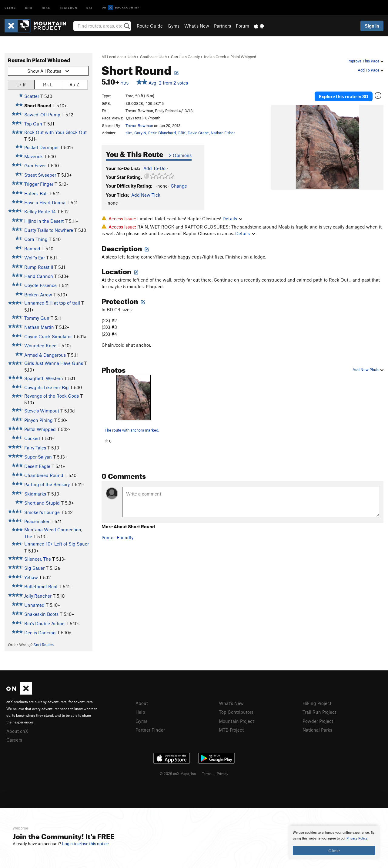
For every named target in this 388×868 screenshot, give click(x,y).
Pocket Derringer (42, 147)
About (142, 703)
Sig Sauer (34, 568)
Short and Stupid (42, 503)
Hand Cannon (39, 276)
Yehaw (31, 577)
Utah (132, 57)
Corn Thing (36, 239)
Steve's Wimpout (42, 411)
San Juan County (185, 57)
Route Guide (150, 26)
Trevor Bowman (139, 125)
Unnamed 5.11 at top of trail (52, 303)
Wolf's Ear (35, 258)
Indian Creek (215, 57)
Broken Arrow (38, 295)
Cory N (140, 133)
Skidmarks (35, 494)
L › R (21, 84)
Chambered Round (44, 475)
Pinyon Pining (38, 420)
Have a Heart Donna (45, 202)
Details (232, 219)
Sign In (372, 26)
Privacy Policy (357, 838)
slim (129, 133)
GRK (182, 133)
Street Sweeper (40, 175)
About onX (17, 731)
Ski (90, 7)
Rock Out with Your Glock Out (55, 132)
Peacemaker (37, 521)
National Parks (317, 730)
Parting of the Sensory (47, 484)
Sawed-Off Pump (42, 115)
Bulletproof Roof (41, 586)
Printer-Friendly (117, 537)
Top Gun (33, 124)
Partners (222, 26)
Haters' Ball (36, 193)
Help (140, 712)
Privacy (222, 773)
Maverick (33, 156)
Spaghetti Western (44, 378)
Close (334, 850)
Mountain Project (236, 721)
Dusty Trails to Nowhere (49, 230)
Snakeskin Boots (41, 614)
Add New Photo (368, 369)
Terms (207, 773)
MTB (29, 7)
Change (179, 186)
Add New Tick (146, 195)
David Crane (198, 133)
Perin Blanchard (162, 133)
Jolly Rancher (38, 596)
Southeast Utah (153, 57)
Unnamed (34, 605)
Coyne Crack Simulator (48, 336)
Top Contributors (236, 712)
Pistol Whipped (243, 57)
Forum (242, 26)
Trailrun (68, 7)
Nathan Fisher (223, 133)
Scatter (32, 96)
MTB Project (231, 730)
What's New (197, 26)
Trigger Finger (39, 184)
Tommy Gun (37, 318)
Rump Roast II (39, 267)
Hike (46, 7)
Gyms (174, 26)
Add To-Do (154, 168)
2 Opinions (180, 155)
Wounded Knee (40, 346)
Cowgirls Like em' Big (47, 387)
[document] (334, 843)
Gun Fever (35, 165)
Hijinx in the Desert (44, 221)
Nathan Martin (39, 327)
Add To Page (371, 70)
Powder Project (318, 721)
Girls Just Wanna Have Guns (54, 363)
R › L (48, 84)
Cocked (32, 438)
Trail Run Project (319, 712)
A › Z (74, 84)
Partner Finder (150, 730)
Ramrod (32, 249)
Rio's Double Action (44, 623)
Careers (14, 740)
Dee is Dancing (40, 633)
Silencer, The (38, 559)
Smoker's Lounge (42, 512)
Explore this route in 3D (344, 96)
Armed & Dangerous (45, 355)
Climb (10, 7)
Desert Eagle (37, 466)
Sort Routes (43, 645)
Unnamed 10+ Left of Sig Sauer (57, 544)
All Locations (112, 57)
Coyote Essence (40, 285)
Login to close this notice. (86, 844)
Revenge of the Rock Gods (52, 396)
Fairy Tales (35, 448)
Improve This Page (365, 61)
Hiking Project (317, 703)
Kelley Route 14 (40, 212)
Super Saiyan (38, 457)
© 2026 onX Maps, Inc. (178, 773)
